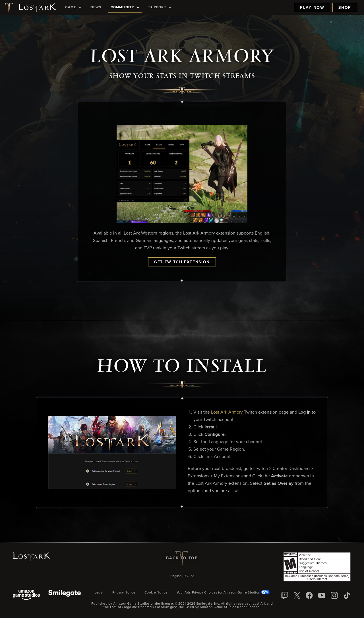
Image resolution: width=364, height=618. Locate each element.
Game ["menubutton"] (73, 7)
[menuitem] (73, 7)
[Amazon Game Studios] (26, 595)
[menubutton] (182, 576)
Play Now (312, 8)
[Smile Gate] (65, 595)
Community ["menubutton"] (125, 7)
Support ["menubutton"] (160, 7)
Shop (345, 8)
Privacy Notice (124, 593)
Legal (99, 593)
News (96, 7)
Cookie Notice (156, 593)
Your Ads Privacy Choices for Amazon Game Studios (223, 593)
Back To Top (182, 558)
